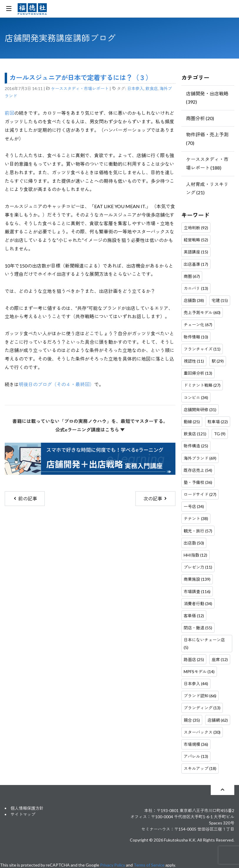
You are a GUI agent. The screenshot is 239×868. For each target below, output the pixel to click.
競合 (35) (192, 720)
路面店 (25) (194, 659)
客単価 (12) (194, 616)
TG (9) (220, 434)
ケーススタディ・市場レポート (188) (207, 163)
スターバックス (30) (202, 732)
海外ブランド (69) (200, 458)
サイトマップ (23, 814)
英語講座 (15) (196, 252)
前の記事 (25, 498)
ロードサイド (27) (200, 494)
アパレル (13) (196, 756)
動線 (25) (192, 422)
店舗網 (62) (218, 720)
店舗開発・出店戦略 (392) (207, 98)
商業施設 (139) (197, 579)
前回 (9, 113)
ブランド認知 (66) (200, 696)
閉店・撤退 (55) (198, 628)
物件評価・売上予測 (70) (207, 139)
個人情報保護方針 (27, 808)
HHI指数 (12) (195, 555)
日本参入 (135, 88)
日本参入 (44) (196, 684)
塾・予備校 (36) (198, 482)
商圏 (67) (192, 276)
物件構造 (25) (196, 446)
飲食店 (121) (195, 434)
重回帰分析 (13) (198, 373)
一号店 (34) (194, 506)
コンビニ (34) (196, 398)
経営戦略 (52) (196, 240)
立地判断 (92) (196, 228)
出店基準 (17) (196, 264)
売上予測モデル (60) (202, 312)
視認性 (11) (194, 361)
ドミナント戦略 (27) (202, 385)
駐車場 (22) (218, 422)
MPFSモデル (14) (199, 672)
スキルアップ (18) (200, 768)
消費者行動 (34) (198, 604)
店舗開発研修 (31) (200, 410)
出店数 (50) (194, 543)
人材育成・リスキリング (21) (207, 188)
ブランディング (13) (202, 708)
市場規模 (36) (196, 744)
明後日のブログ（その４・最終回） (57, 384)
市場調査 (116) (197, 591)
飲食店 (152, 88)
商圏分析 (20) (200, 118)
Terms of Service (149, 865)
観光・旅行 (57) (198, 531)
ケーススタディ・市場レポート (80, 88)
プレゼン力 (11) (198, 567)
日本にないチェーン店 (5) (204, 643)
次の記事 (156, 498)
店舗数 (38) (194, 300)
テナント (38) (196, 518)
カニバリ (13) (196, 288)
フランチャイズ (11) (202, 349)
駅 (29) (218, 361)
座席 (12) (220, 659)
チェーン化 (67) (198, 325)
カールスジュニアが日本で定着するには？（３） (81, 78)
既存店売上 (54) (198, 470)
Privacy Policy (113, 865)
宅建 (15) (220, 300)
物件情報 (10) (196, 337)
